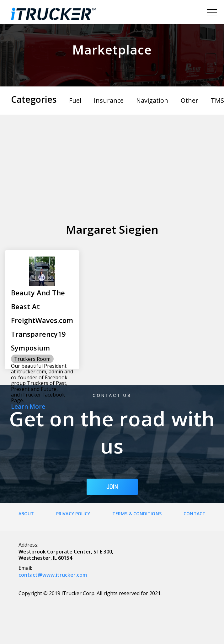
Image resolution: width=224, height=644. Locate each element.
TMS (217, 100)
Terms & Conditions (137, 514)
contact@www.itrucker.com (53, 575)
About (26, 514)
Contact (195, 514)
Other (189, 100)
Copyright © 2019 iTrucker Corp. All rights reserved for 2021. (90, 593)
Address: (28, 545)
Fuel (75, 100)
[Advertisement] (112, 162)
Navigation (152, 100)
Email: (25, 568)
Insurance (109, 100)
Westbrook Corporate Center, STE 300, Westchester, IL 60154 (66, 555)
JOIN (112, 487)
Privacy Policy (73, 514)
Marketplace (112, 50)
